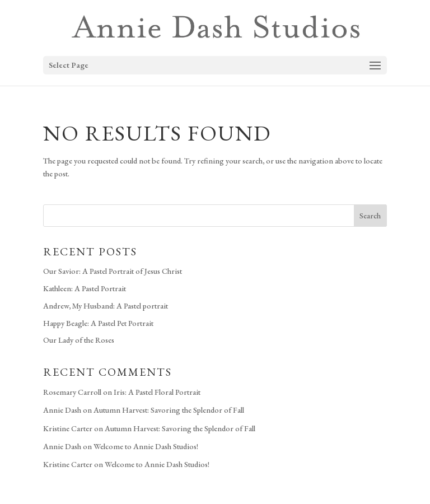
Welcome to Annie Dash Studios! (146, 446)
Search (370, 216)
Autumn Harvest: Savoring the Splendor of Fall (169, 410)
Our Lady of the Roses (79, 340)
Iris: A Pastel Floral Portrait (157, 392)
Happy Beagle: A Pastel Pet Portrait (98, 323)
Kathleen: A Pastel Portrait (85, 288)
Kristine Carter (68, 428)
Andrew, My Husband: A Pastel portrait (106, 306)
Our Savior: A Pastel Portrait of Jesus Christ (113, 271)
